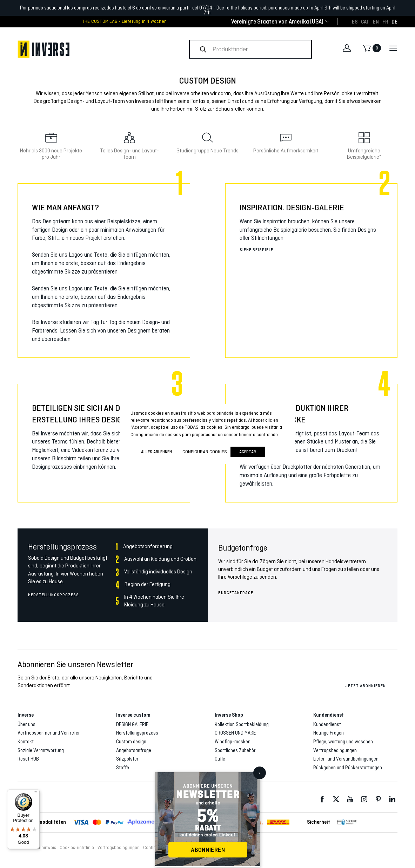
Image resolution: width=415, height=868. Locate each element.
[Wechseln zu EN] (376, 21)
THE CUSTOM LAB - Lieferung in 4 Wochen (124, 21)
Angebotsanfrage (134, 750)
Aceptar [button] (248, 452)
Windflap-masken (233, 742)
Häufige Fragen (329, 733)
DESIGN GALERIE (132, 724)
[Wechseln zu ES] (355, 21)
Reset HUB (28, 759)
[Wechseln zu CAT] (365, 21)
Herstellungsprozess (53, 595)
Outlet (221, 759)
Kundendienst (327, 724)
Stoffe (123, 768)
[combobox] (277, 22)
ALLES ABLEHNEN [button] (156, 452)
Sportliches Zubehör (235, 750)
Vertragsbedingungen (335, 750)
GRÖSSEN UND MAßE (235, 733)
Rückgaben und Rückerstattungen (348, 768)
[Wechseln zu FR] (385, 21)
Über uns (26, 724)
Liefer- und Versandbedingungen (346, 759)
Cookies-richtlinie (77, 848)
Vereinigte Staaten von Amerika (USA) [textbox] (277, 22)
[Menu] (35, 794)
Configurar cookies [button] (205, 452)
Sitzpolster (127, 759)
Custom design (131, 742)
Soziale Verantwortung (41, 750)
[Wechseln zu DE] (394, 21)
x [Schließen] (259, 773)
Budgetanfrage (236, 593)
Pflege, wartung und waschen (343, 742)
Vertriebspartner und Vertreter (49, 733)
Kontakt (26, 742)
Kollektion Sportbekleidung (242, 724)
